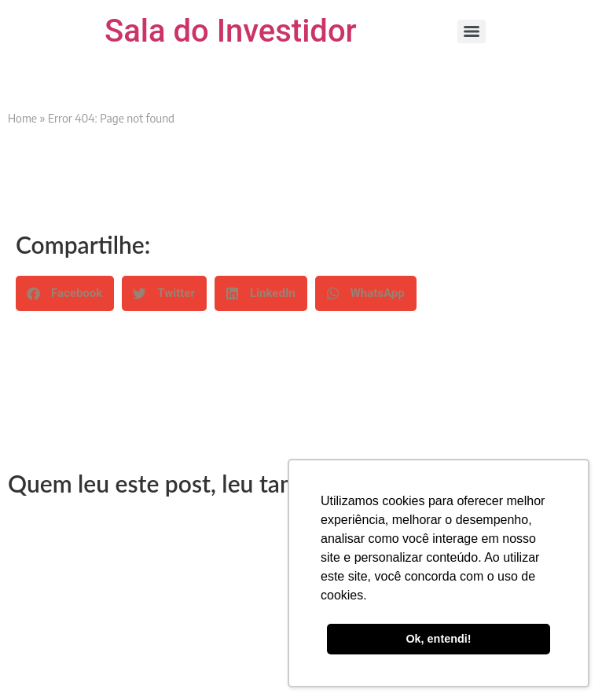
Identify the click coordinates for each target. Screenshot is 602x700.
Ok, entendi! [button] (438, 639)
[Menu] (472, 31)
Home (22, 118)
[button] (65, 293)
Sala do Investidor (231, 31)
